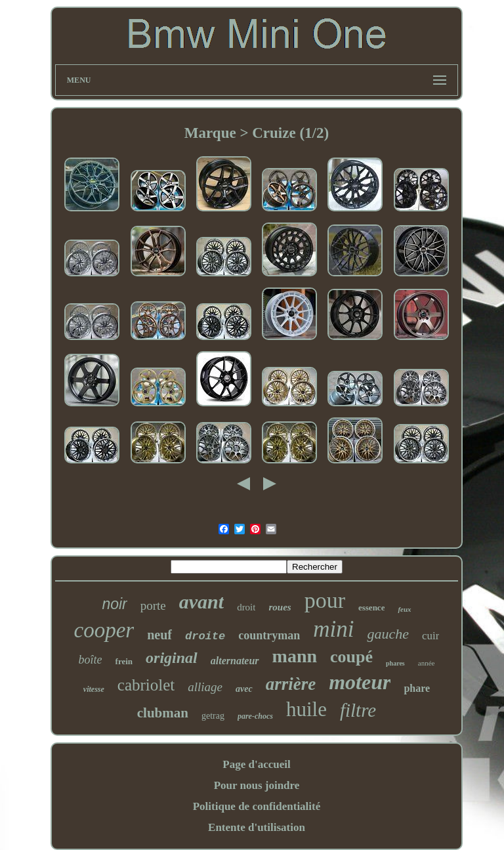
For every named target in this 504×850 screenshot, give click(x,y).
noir (114, 604)
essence (371, 607)
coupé (351, 657)
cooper (104, 630)
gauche (388, 634)
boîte (91, 660)
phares (395, 663)
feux (404, 609)
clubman (163, 713)
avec (244, 689)
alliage (205, 687)
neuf (159, 635)
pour (325, 600)
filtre (358, 710)
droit (246, 607)
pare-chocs (255, 716)
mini (333, 629)
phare (417, 688)
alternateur (235, 661)
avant (201, 602)
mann (295, 656)
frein (124, 661)
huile (306, 709)
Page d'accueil (256, 764)
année (427, 663)
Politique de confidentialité (257, 806)
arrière (291, 684)
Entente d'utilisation (257, 827)
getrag (213, 716)
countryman (269, 635)
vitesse (94, 689)
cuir (430, 636)
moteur (360, 682)
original (172, 658)
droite (205, 636)
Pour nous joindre (257, 785)
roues (280, 607)
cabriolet (146, 685)
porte (153, 606)
